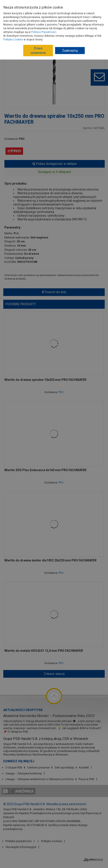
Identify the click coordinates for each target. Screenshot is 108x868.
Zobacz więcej (54, 674)
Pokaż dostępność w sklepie (55, 164)
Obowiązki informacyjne (21, 847)
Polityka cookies (51, 841)
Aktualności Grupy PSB (23, 710)
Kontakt (84, 767)
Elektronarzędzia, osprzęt (66, 25)
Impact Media (94, 860)
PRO (22, 139)
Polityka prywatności (19, 841)
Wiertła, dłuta (61, 31)
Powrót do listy (54, 292)
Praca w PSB (86, 779)
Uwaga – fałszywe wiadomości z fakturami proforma (40, 779)
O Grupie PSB (14, 767)
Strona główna (14, 25)
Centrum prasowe (38, 767)
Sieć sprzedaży (64, 767)
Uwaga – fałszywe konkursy (24, 773)
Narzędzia (37, 25)
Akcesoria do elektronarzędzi (28, 31)
